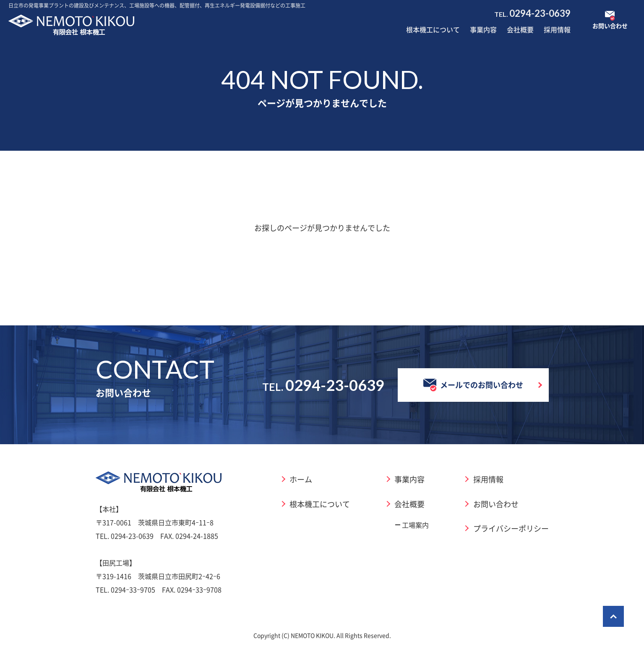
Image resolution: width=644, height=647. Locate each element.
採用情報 (557, 29)
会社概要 (520, 29)
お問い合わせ (496, 504)
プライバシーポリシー (511, 528)
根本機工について (433, 29)
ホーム (301, 479)
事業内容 (483, 29)
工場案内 (415, 525)
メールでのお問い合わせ (473, 385)
